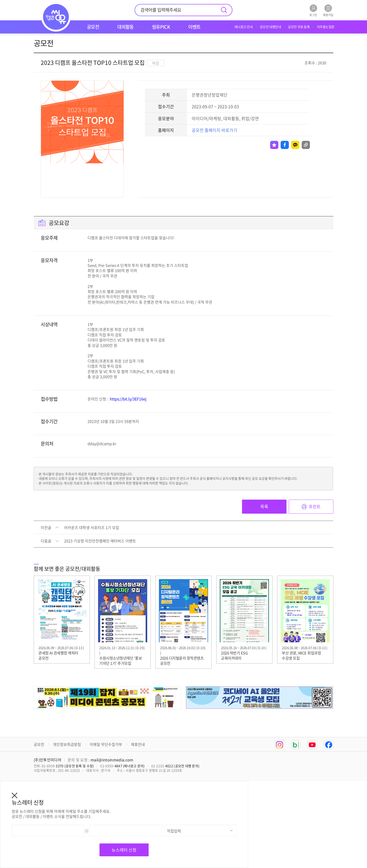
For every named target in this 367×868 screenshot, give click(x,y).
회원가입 (328, 10)
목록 (264, 507)
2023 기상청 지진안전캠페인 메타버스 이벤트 (100, 541)
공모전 (39, 744)
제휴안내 (138, 744)
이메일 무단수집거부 (106, 744)
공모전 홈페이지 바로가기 (215, 130)
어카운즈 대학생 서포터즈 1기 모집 (92, 528)
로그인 (313, 10)
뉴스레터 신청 (124, 850)
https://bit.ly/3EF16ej (128, 399)
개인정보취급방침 (67, 744)
